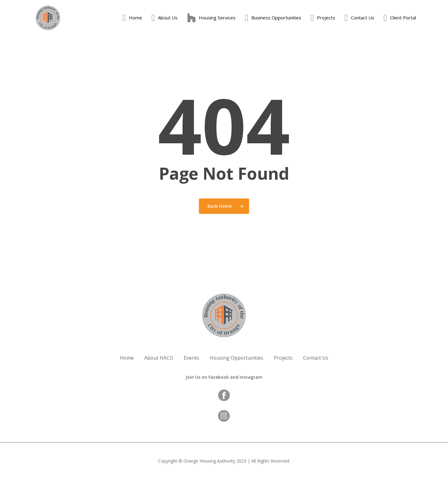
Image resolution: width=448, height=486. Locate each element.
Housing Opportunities (236, 358)
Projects (283, 358)
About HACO (159, 358)
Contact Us (316, 358)
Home (127, 358)
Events (191, 358)
